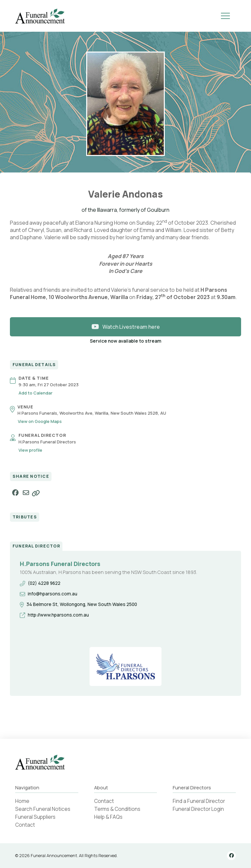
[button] (225, 16)
